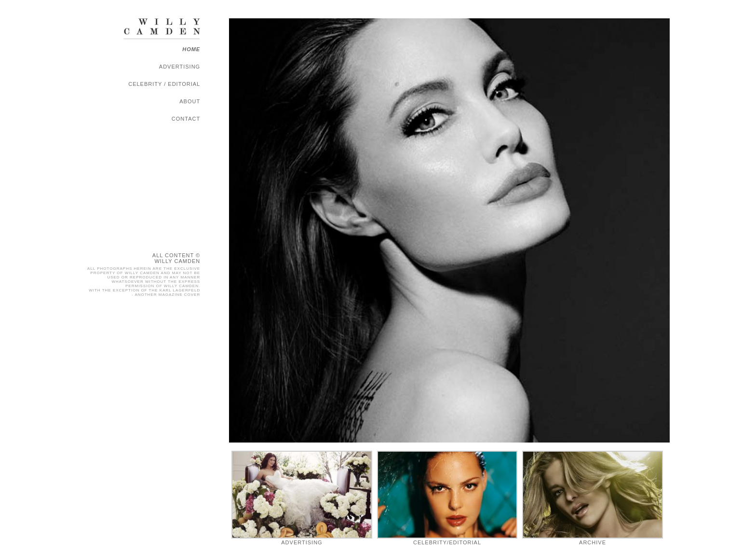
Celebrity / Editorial (164, 84)
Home (191, 49)
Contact (186, 119)
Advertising (180, 67)
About (190, 101)
